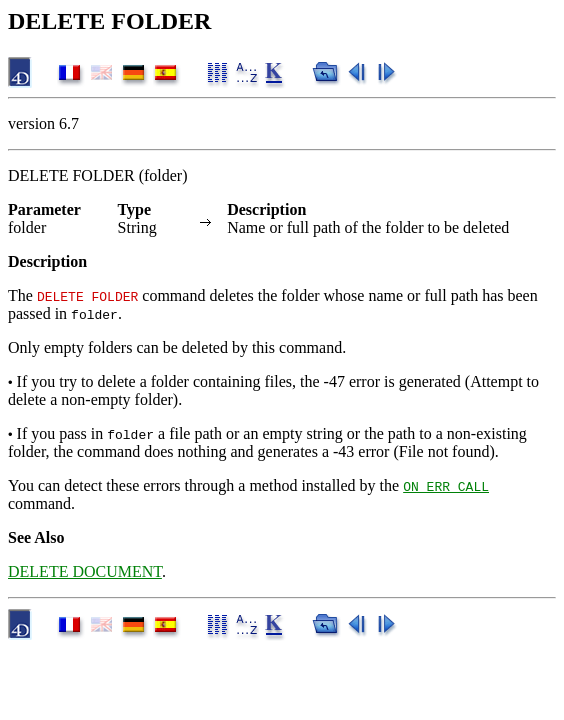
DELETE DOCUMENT (85, 571)
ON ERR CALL (446, 486)
